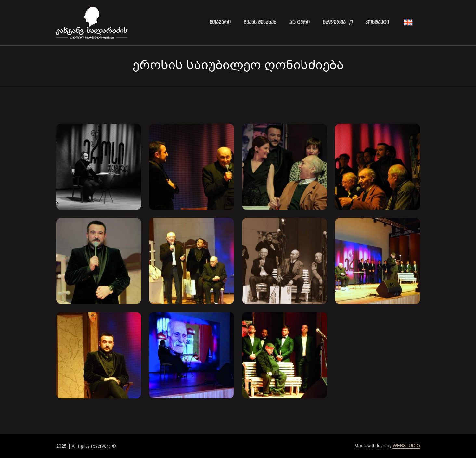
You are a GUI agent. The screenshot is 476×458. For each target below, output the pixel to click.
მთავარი (220, 23)
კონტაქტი (377, 23)
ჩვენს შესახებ (260, 23)
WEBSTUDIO (406, 446)
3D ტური (299, 23)
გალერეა (337, 23)
